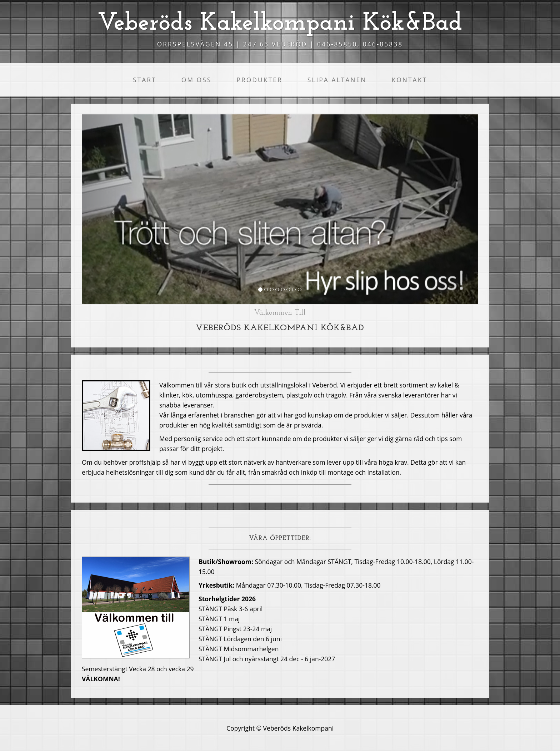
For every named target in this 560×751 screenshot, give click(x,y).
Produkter (259, 80)
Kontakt (409, 80)
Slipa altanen (337, 80)
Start (145, 80)
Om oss (197, 80)
